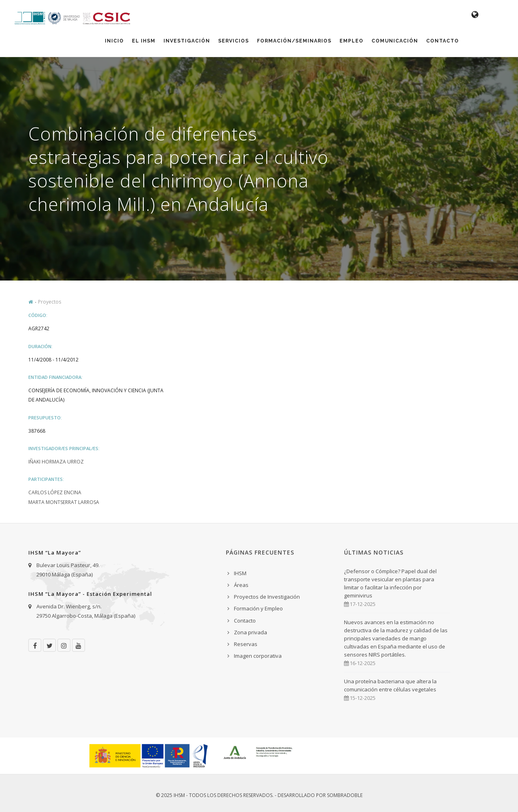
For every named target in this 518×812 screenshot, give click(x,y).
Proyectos (50, 302)
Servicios (234, 41)
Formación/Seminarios (294, 41)
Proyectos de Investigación (267, 597)
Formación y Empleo (258, 608)
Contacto (443, 41)
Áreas (241, 585)
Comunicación (395, 41)
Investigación (187, 41)
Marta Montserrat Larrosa (64, 502)
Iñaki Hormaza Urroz (56, 462)
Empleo (351, 41)
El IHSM (144, 41)
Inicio (114, 41)
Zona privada (251, 632)
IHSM (240, 573)
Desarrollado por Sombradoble (320, 795)
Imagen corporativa (258, 656)
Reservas (246, 644)
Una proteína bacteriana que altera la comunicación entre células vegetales (390, 685)
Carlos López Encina (55, 492)
